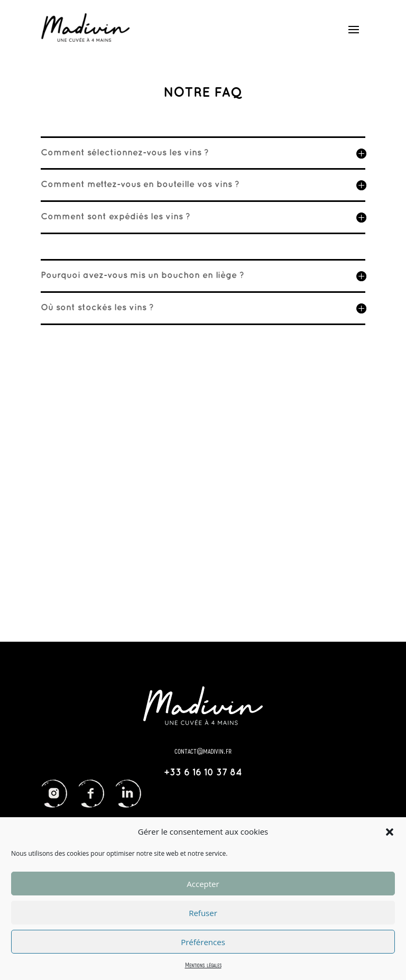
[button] (390, 832)
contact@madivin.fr (203, 750)
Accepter (203, 884)
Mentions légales (203, 965)
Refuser (203, 913)
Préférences (203, 942)
